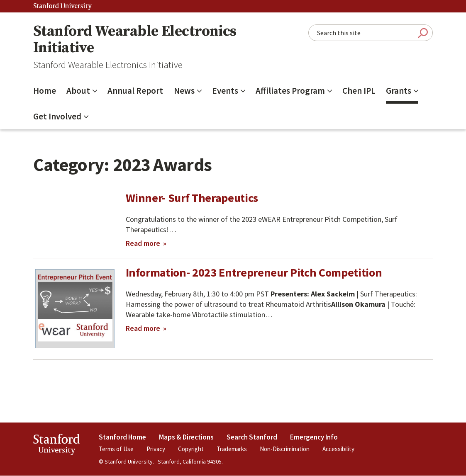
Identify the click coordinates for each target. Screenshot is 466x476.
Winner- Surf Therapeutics (192, 198)
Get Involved (57, 116)
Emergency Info (314, 437)
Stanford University (63, 6)
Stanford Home (122, 437)
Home (45, 91)
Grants (399, 91)
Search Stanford (252, 437)
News (184, 91)
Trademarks (232, 449)
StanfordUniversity (57, 446)
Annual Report (135, 91)
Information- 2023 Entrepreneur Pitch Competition (254, 272)
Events (225, 91)
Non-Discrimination (285, 449)
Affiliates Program (290, 91)
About (78, 91)
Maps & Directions (186, 437)
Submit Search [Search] (423, 33)
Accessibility (338, 449)
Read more (146, 243)
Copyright (191, 449)
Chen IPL (359, 91)
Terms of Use (116, 449)
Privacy (156, 449)
